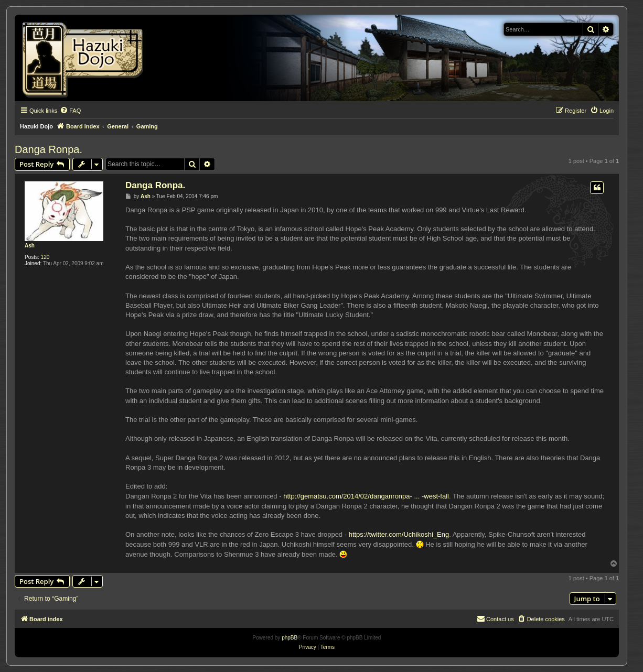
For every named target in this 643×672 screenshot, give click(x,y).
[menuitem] (70, 111)
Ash (30, 246)
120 (45, 257)
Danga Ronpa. (49, 149)
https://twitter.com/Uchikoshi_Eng (399, 534)
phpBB (290, 638)
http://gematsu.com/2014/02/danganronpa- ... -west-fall (366, 496)
